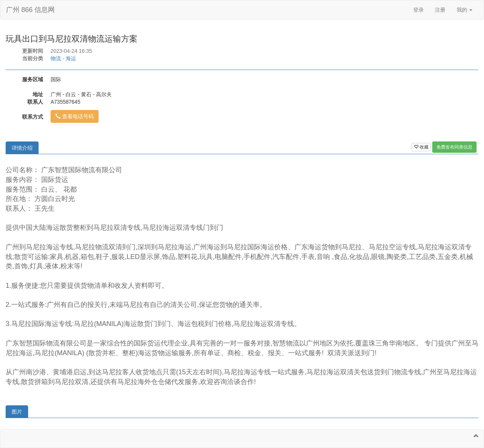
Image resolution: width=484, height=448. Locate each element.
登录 (418, 10)
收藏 (421, 147)
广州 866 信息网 (30, 10)
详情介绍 (22, 148)
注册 (440, 10)
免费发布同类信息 (454, 147)
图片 (17, 412)
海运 (71, 58)
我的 (465, 10)
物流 (56, 58)
